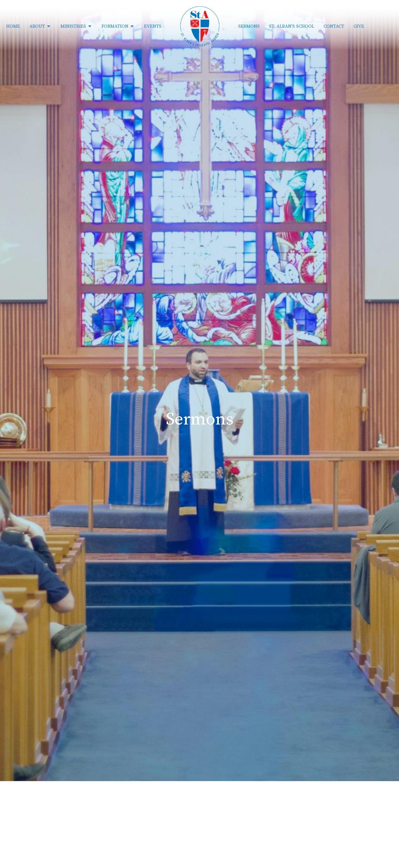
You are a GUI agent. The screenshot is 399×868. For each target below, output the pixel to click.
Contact (334, 26)
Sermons (249, 26)
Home (13, 26)
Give (359, 26)
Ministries (76, 26)
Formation (118, 26)
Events (153, 26)
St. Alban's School (292, 26)
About (40, 26)
